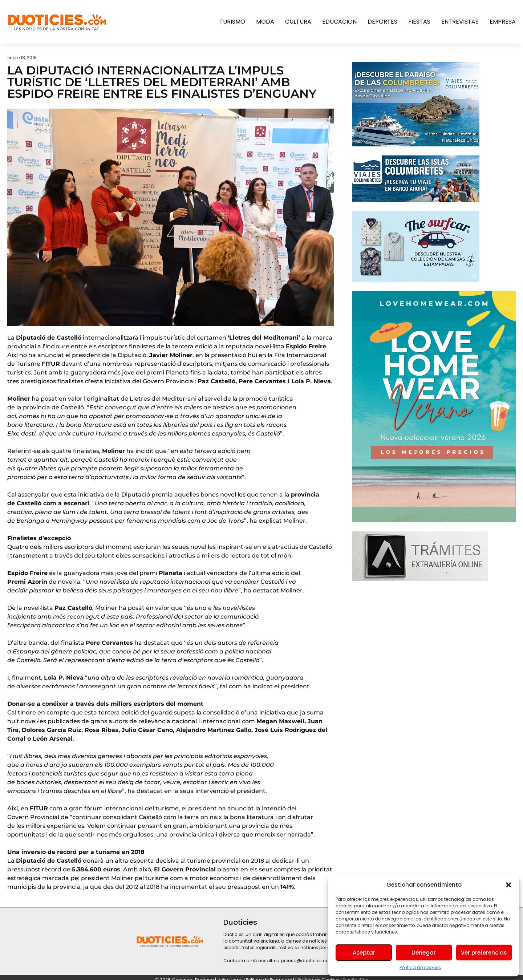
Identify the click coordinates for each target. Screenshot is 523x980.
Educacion (339, 22)
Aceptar (364, 953)
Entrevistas (460, 22)
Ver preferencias (484, 953)
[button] (508, 885)
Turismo (232, 22)
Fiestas (419, 22)
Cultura (298, 22)
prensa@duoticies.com (307, 961)
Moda (265, 22)
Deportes (382, 22)
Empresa (503, 22)
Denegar (424, 953)
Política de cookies (420, 967)
